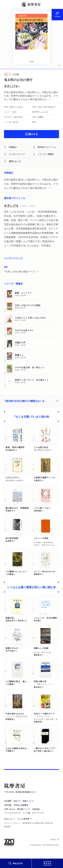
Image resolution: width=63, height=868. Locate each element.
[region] (32, 269)
